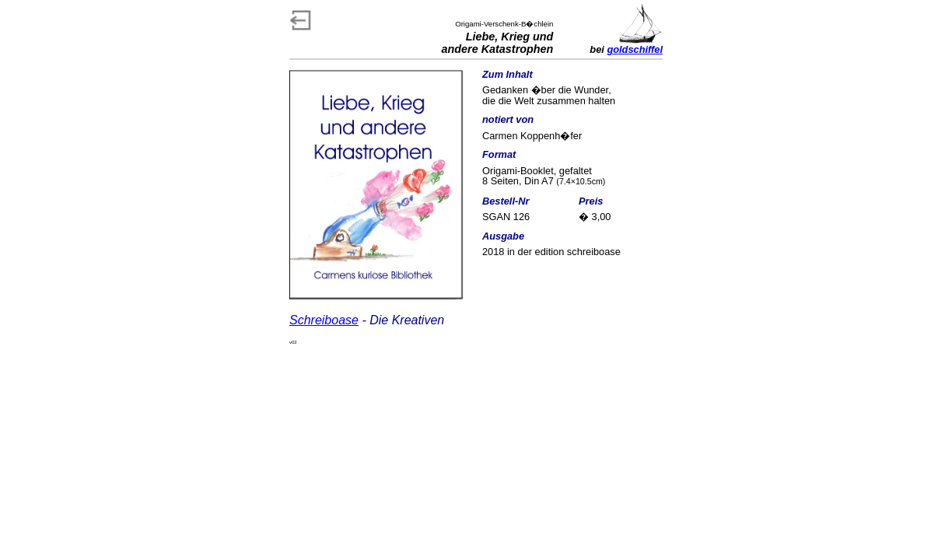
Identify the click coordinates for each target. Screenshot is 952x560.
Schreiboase (324, 320)
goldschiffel (635, 49)
